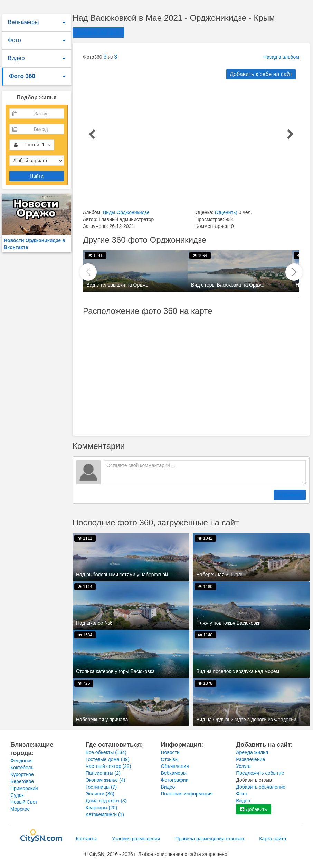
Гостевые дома (108, 759)
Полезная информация (187, 794)
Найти (37, 176)
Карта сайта (273, 839)
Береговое (22, 781)
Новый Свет (24, 802)
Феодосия (21, 761)
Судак (17, 795)
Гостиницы (101, 787)
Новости (170, 752)
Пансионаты (103, 773)
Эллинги (100, 794)
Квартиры (102, 808)
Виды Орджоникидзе (126, 212)
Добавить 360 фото (98, 32)
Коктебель (22, 768)
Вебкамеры (23, 22)
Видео (16, 58)
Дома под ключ (106, 801)
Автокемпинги (105, 814)
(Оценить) (226, 212)
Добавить (254, 809)
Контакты (86, 839)
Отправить (290, 495)
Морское (20, 809)
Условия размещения (136, 839)
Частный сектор (108, 766)
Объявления (175, 766)
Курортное (22, 774)
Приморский (24, 788)
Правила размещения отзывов (210, 839)
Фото (14, 40)
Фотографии (175, 780)
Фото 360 (22, 76)
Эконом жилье (106, 780)
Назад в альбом (281, 57)
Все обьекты (106, 752)
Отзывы (170, 759)
